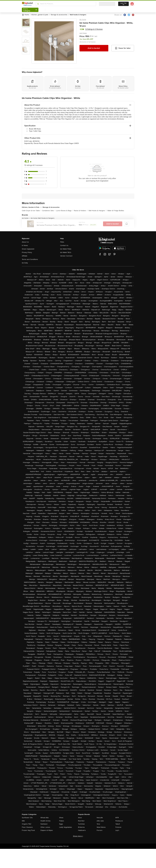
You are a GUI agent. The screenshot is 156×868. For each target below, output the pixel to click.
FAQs (62, 242)
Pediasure (119, 821)
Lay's (117, 830)
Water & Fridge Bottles (116, 211)
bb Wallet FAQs (66, 249)
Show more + (78, 836)
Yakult (118, 824)
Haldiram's (82, 830)
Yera (98, 824)
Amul (80, 818)
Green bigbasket (28, 249)
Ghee (61, 818)
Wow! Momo (101, 827)
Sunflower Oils (27, 818)
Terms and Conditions (30, 259)
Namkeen (44, 824)
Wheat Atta (44, 818)
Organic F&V (27, 824)
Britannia (81, 827)
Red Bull (81, 821)
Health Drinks (46, 821)
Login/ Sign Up (123, 4)
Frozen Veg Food (28, 830)
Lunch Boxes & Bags (64, 211)
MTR (117, 818)
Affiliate (25, 256)
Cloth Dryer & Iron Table (31, 211)
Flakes (62, 821)
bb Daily (25, 263)
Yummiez (81, 824)
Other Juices (45, 827)
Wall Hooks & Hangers (97, 211)
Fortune (118, 827)
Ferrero (99, 830)
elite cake (100, 821)
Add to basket (94, 48)
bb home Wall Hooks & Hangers (43, 218)
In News (25, 245)
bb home (83, 19)
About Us (25, 242)
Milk (23, 821)
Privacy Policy (27, 252)
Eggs (61, 824)
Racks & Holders (81, 211)
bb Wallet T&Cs (66, 252)
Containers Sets (49, 211)
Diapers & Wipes (47, 830)
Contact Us (64, 245)
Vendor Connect (66, 256)
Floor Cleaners (27, 827)
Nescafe (100, 818)
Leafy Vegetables (66, 827)
